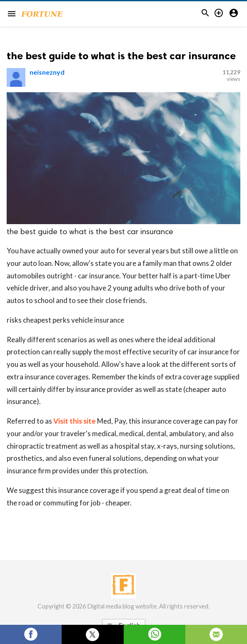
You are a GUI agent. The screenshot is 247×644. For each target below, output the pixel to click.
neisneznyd (47, 72)
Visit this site (75, 421)
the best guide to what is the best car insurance (121, 56)
